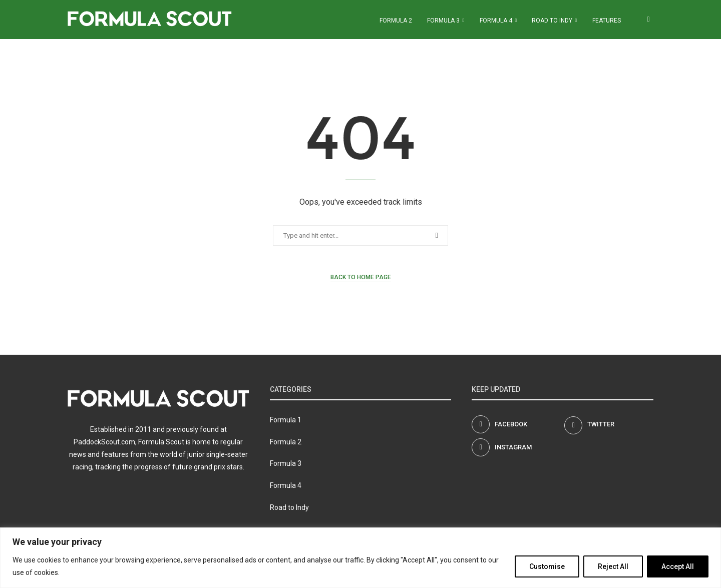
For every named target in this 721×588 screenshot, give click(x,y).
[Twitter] (609, 424)
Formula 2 (396, 21)
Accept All (678, 566)
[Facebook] (516, 424)
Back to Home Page (361, 277)
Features (607, 21)
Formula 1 (286, 420)
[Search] (648, 21)
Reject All (613, 566)
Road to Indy (552, 21)
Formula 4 (496, 21)
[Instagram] (516, 447)
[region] (360, 558)
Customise (547, 566)
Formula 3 (443, 21)
